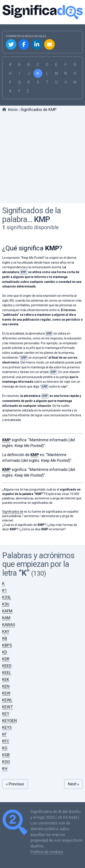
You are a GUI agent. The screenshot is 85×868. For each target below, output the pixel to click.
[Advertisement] (42, 158)
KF (4, 734)
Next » (74, 784)
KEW (6, 693)
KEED (7, 666)
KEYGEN (10, 720)
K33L (7, 597)
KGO (6, 762)
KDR (6, 659)
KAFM (7, 611)
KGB (6, 755)
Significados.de (42, 12)
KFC (6, 741)
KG (5, 748)
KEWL (7, 700)
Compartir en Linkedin (37, 44)
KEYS (7, 727)
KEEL (7, 673)
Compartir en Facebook (24, 44)
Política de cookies (47, 852)
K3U (6, 604)
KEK (6, 679)
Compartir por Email (49, 44)
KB (5, 638)
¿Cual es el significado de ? (24, 525)
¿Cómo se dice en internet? (43, 529)
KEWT (8, 707)
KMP (42, 219)
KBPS (7, 645)
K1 (5, 590)
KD (5, 652)
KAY (6, 631)
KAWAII (9, 625)
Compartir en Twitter (11, 44)
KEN (6, 686)
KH (5, 768)
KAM (6, 618)
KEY (6, 714)
